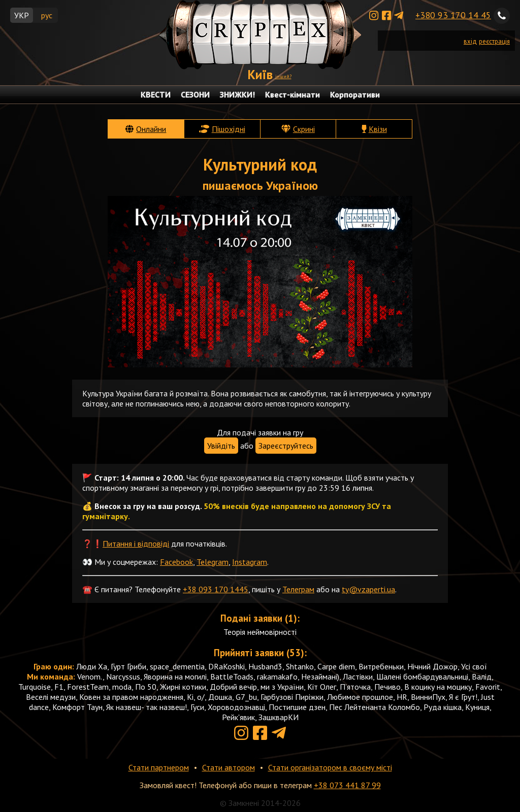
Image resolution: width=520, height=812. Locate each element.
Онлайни (151, 129)
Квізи (378, 129)
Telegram (213, 562)
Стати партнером (159, 767)
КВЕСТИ (156, 94)
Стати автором (229, 767)
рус (47, 15)
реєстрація (494, 41)
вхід (470, 41)
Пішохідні (229, 129)
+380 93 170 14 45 (453, 15)
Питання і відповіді (136, 544)
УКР (22, 15)
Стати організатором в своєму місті (330, 767)
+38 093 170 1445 (216, 589)
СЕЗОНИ (195, 94)
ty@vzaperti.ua (368, 589)
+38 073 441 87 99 (347, 785)
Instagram (250, 562)
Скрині (304, 129)
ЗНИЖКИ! (237, 94)
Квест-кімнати (292, 94)
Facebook (176, 562)
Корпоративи (355, 94)
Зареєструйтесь (286, 446)
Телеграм (298, 589)
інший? (283, 76)
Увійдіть (221, 446)
